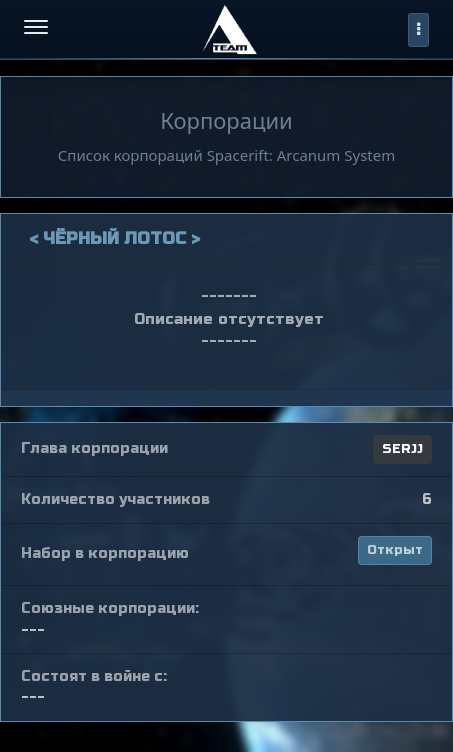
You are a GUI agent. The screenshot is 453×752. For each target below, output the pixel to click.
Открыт (395, 550)
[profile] (418, 30)
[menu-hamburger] (36, 29)
